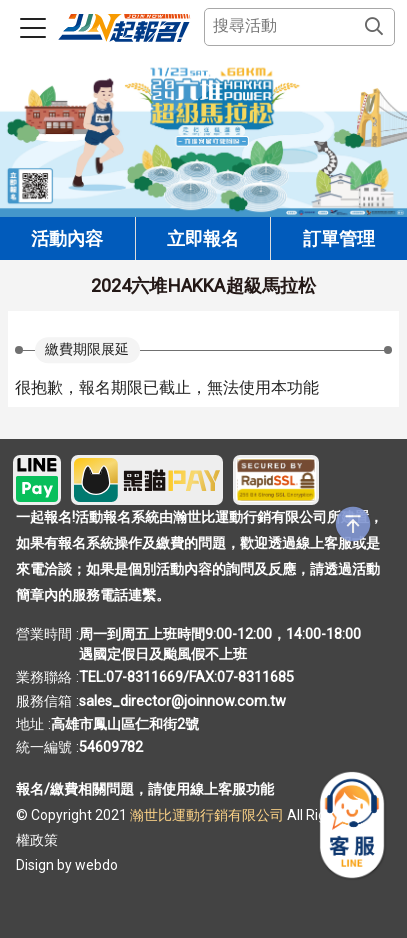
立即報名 (203, 238)
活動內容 (67, 238)
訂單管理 (339, 238)
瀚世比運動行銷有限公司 (208, 815)
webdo (96, 865)
